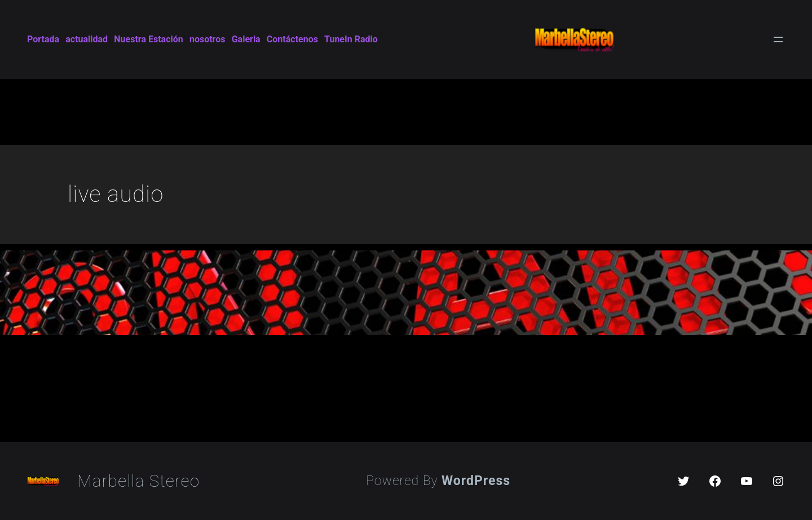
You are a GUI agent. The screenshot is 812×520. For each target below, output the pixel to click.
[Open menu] (778, 39)
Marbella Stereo (138, 481)
